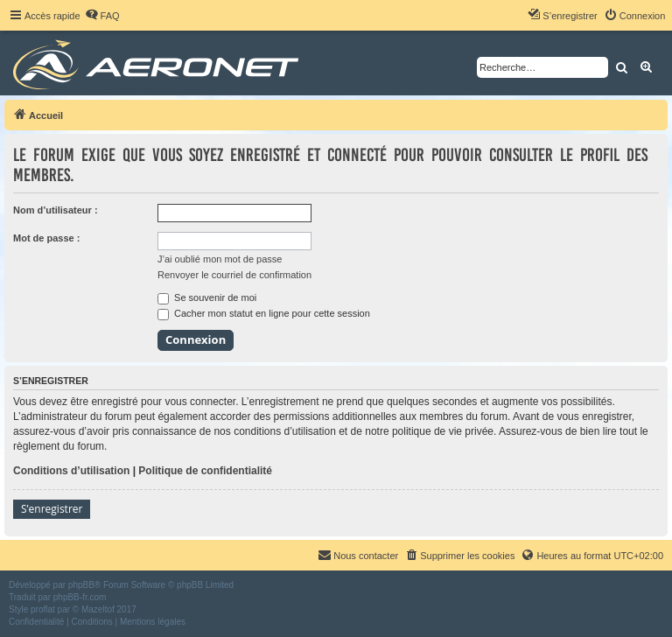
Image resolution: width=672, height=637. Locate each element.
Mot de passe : (46, 238)
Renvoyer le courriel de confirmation (234, 275)
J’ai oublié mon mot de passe (220, 259)
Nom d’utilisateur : (56, 210)
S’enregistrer (52, 509)
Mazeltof (98, 609)
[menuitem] (102, 16)
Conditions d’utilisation (71, 471)
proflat (43, 609)
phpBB (81, 585)
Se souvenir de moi (207, 297)
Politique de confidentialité (205, 471)
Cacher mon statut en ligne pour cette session (264, 313)
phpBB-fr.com (80, 597)
